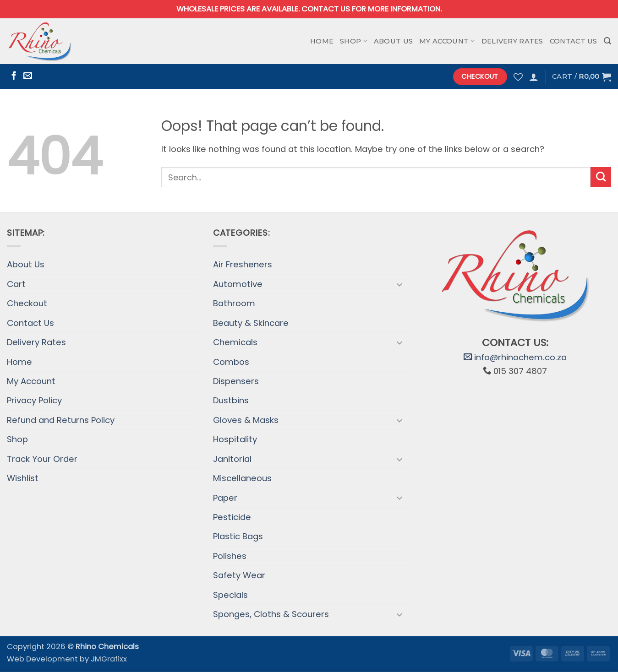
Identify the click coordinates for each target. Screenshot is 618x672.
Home (322, 41)
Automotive (238, 284)
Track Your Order (42, 459)
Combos (231, 362)
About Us (393, 41)
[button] (607, 41)
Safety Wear (239, 575)
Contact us (326, 9)
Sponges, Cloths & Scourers (271, 614)
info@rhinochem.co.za (515, 357)
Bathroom (234, 303)
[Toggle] (399, 284)
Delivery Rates (512, 41)
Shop (354, 41)
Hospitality (235, 439)
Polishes (230, 556)
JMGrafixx (109, 659)
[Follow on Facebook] (14, 76)
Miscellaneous (242, 478)
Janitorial (232, 459)
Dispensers (236, 381)
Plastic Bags (238, 536)
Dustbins (231, 400)
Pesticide (232, 517)
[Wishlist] (518, 77)
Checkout (27, 303)
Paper (225, 498)
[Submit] (601, 177)
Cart (16, 284)
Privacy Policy (34, 400)
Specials (230, 595)
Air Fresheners (243, 264)
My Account (447, 41)
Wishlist (23, 478)
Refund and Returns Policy (61, 420)
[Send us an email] (28, 76)
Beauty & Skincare (251, 323)
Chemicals (235, 342)
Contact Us (574, 41)
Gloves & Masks (246, 420)
